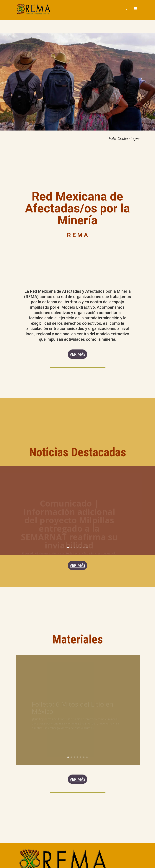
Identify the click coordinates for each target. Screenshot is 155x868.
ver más (77, 568)
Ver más (77, 355)
